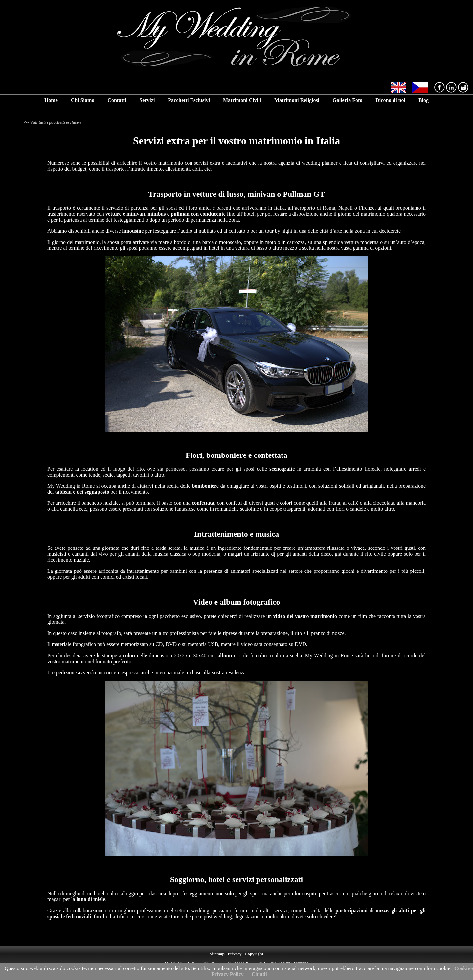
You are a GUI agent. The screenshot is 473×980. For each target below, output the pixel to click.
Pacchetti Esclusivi (189, 100)
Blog (424, 100)
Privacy (235, 954)
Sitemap (217, 954)
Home (51, 100)
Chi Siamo (83, 100)
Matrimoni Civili (242, 100)
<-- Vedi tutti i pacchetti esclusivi (52, 122)
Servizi (147, 100)
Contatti (117, 100)
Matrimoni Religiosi (297, 100)
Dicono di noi (390, 100)
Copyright (254, 954)
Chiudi (259, 974)
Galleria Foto (347, 100)
